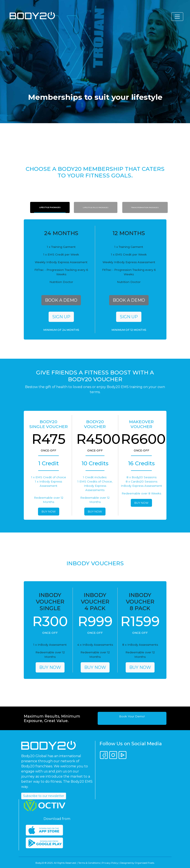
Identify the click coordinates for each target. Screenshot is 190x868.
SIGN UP (61, 317)
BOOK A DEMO (61, 300)
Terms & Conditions (89, 863)
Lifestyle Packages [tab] (50, 207)
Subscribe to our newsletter (44, 796)
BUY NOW (49, 512)
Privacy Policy (110, 863)
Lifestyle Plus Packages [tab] (96, 207)
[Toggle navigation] (177, 17)
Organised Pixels (144, 863)
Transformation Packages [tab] (145, 207)
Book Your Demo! (132, 716)
